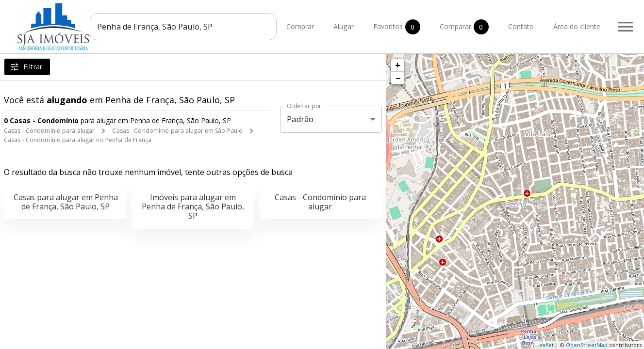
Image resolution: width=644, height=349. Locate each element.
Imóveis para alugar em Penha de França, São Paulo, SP (193, 206)
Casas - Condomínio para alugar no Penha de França (78, 140)
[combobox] (184, 27)
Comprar (301, 27)
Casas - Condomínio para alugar (49, 131)
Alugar (344, 27)
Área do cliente (577, 27)
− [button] (398, 78)
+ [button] (398, 65)
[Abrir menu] (626, 27)
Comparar (465, 27)
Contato (521, 27)
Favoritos (397, 27)
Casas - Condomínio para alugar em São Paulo (177, 131)
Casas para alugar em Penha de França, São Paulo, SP (66, 202)
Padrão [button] (300, 119)
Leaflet (545, 345)
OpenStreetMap (587, 345)
